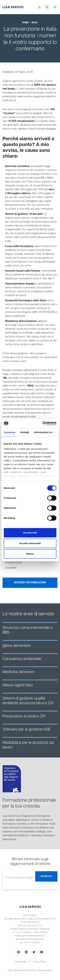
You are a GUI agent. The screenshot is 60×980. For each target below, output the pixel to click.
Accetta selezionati (30, 543)
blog (35, 23)
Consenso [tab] (10, 432)
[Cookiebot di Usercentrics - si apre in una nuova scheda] (43, 423)
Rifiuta (30, 554)
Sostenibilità (11, 568)
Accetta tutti (30, 533)
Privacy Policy (39, 962)
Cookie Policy (21, 962)
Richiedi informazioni (30, 583)
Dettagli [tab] (25, 432)
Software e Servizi (14, 563)
